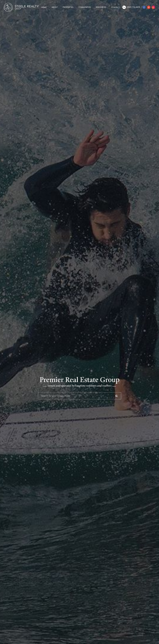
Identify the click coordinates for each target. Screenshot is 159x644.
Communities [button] (85, 7)
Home (44, 7)
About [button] (55, 7)
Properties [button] (68, 7)
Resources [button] (101, 7)
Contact (116, 7)
